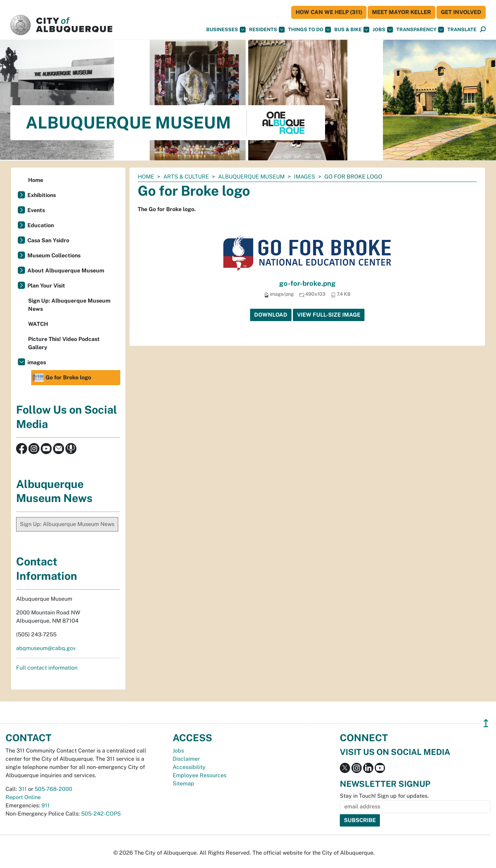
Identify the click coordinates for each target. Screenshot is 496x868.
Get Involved (461, 12)
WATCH (38, 324)
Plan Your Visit (46, 286)
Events (36, 210)
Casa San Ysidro (48, 240)
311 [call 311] (23, 789)
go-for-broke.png (307, 283)
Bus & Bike (352, 30)
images (305, 177)
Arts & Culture (186, 177)
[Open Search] (483, 30)
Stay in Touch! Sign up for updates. (384, 796)
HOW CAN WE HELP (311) (329, 12)
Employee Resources (200, 775)
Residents (267, 30)
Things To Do (309, 30)
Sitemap (183, 784)
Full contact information (47, 668)
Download (271, 315)
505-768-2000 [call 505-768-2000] (53, 789)
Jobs (383, 30)
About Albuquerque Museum (66, 271)
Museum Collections (54, 255)
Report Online (23, 797)
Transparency (420, 30)
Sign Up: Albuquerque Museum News (69, 305)
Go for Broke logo (62, 378)
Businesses (226, 30)
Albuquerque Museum (251, 177)
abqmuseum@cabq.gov (46, 648)
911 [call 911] (46, 805)
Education (41, 225)
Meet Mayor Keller (401, 12)
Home (146, 177)
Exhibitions (42, 195)
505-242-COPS (101, 814)
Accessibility (189, 767)
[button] (462, 30)
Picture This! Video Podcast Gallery (64, 343)
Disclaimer (186, 759)
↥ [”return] (486, 723)
